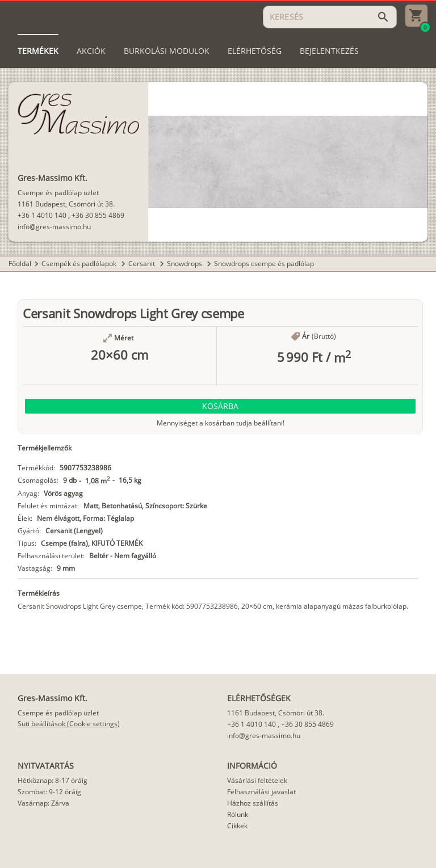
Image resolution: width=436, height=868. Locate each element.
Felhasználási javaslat (261, 792)
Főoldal (20, 264)
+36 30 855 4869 (98, 215)
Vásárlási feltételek (257, 780)
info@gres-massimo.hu (54, 227)
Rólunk (238, 814)
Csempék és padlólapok (80, 264)
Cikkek (237, 826)
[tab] (38, 51)
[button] (220, 406)
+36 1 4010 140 (42, 215)
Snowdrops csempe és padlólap (264, 264)
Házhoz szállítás (253, 803)
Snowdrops (185, 264)
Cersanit (142, 264)
